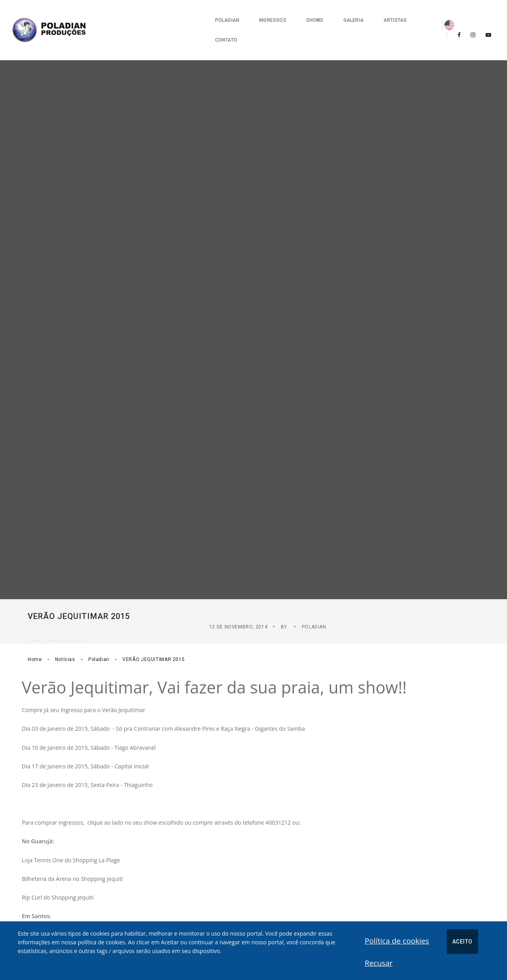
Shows (266, 16)
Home (35, 620)
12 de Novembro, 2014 (391, 586)
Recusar (430, 939)
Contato (389, 16)
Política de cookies (333, 939)
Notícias (65, 620)
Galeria (305, 16)
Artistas (346, 16)
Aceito (398, 940)
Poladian (178, 16)
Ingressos (224, 16)
